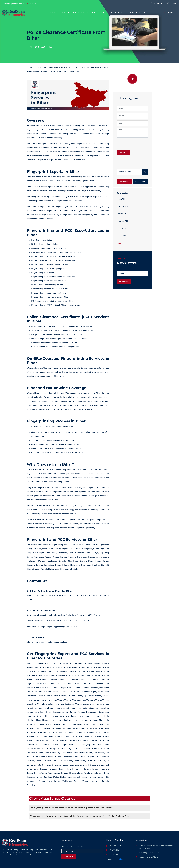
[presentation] (134, 144)
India (162, 12)
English (172, 3)
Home (30, 47)
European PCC (80, 12)
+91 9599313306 (44, 47)
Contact (172, 12)
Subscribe (124, 281)
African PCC (98, 12)
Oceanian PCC (133, 12)
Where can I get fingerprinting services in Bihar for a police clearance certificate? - (81, 816)
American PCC (115, 12)
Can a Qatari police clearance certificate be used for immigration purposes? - (71, 808)
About (51, 12)
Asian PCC (63, 12)
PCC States (149, 12)
